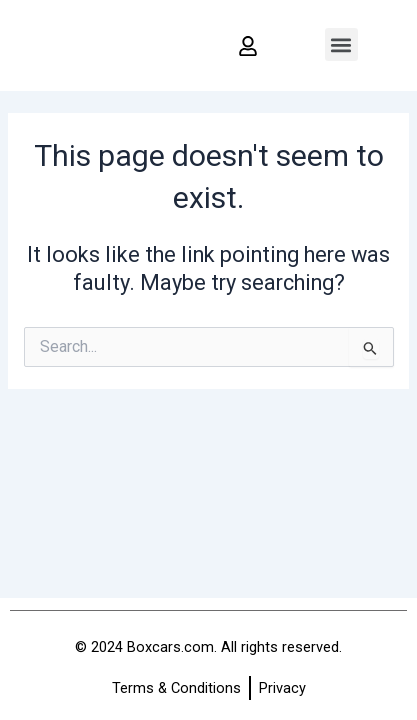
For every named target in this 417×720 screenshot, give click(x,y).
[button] (341, 44)
